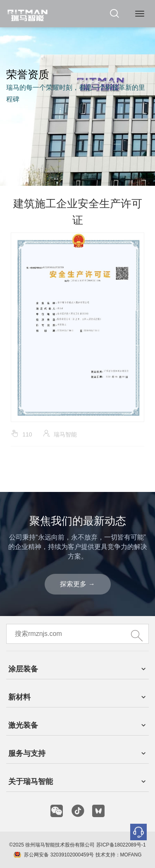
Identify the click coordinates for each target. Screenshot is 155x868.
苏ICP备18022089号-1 (121, 845)
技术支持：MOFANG (118, 855)
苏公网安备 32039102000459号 (59, 855)
